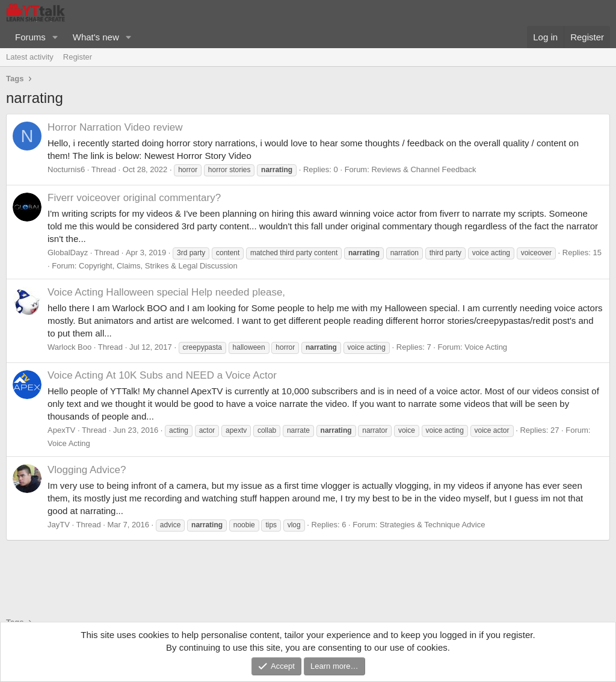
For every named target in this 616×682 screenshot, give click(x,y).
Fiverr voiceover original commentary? (134, 198)
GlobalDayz (68, 253)
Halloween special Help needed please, (166, 292)
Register (78, 57)
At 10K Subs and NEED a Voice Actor (162, 375)
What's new (96, 37)
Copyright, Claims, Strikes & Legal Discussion (158, 266)
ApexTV (61, 430)
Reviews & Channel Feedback (423, 169)
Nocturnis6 (66, 169)
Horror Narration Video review (115, 127)
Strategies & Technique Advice (432, 525)
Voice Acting (486, 347)
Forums (30, 37)
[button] (55, 37)
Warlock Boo (69, 347)
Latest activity (30, 57)
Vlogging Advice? (87, 470)
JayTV (59, 525)
